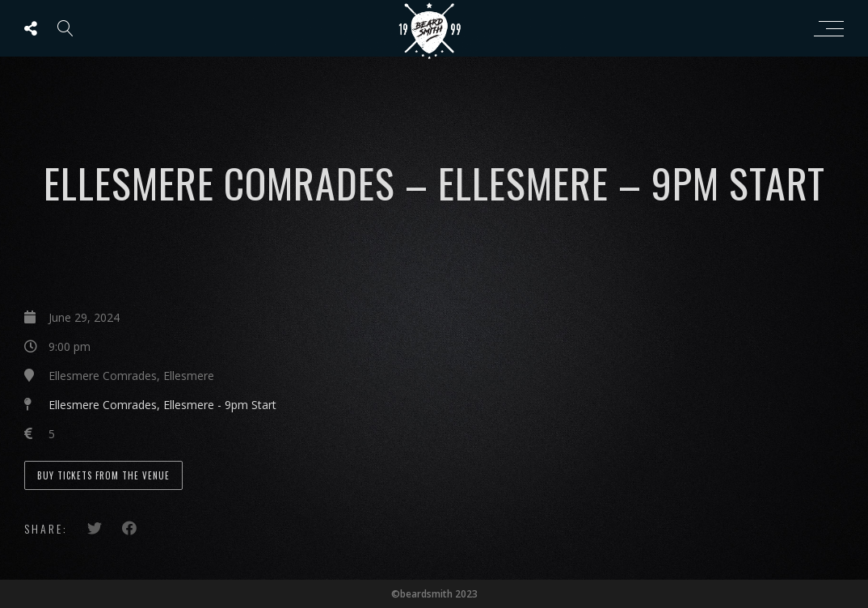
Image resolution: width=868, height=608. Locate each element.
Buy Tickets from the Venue (103, 475)
